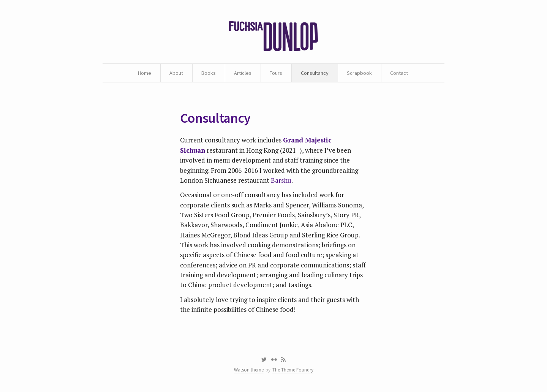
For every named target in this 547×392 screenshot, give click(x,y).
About (176, 73)
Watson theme (249, 370)
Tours (276, 73)
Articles (243, 73)
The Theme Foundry (293, 370)
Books (209, 73)
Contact (399, 73)
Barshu (281, 180)
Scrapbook (359, 73)
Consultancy (315, 73)
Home (145, 73)
